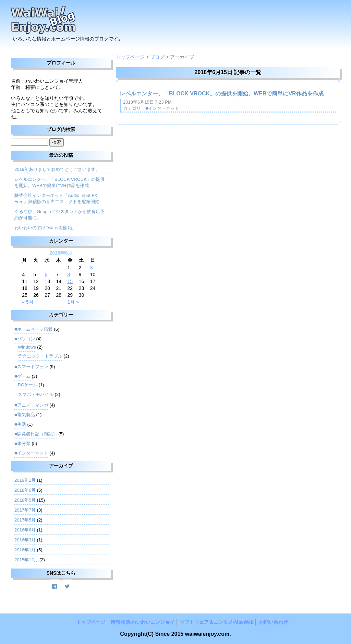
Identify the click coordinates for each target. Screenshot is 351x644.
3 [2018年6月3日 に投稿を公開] (92, 268)
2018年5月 (25, 500)
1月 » (73, 302)
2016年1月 (25, 550)
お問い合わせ (274, 622)
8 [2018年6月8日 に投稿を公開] (69, 274)
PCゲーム (28, 385)
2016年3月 (25, 540)
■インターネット (162, 108)
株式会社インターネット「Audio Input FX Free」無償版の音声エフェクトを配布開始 (57, 198)
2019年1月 (25, 480)
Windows (27, 347)
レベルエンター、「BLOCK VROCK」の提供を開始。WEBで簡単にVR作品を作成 (222, 93)
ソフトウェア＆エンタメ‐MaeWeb (217, 622)
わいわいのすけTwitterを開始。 (45, 228)
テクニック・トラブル (40, 356)
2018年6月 (25, 490)
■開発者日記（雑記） (36, 434)
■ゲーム (22, 376)
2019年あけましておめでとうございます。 (57, 169)
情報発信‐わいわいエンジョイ (143, 622)
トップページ (130, 57)
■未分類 (22, 443)
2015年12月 (26, 560)
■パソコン (25, 339)
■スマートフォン (31, 367)
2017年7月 (25, 510)
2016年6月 (25, 530)
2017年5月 (25, 520)
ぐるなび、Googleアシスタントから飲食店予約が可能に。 (59, 215)
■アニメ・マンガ (31, 405)
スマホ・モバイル (36, 394)
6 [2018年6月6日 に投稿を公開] (46, 274)
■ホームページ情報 (34, 329)
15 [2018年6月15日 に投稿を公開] (70, 281)
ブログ (157, 57)
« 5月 (28, 302)
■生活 (20, 424)
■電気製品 (25, 415)
